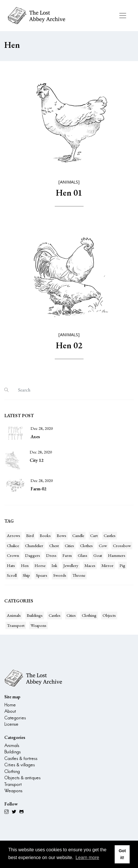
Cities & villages (20, 765)
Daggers (33, 555)
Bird (30, 535)
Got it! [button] (122, 854)
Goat (98, 555)
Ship (26, 575)
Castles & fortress (21, 758)
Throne (79, 575)
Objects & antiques (22, 778)
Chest (54, 545)
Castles (110, 535)
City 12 (37, 460)
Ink (54, 565)
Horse (40, 565)
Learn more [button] (87, 857)
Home (10, 705)
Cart (94, 535)
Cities (69, 545)
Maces (90, 565)
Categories (15, 718)
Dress (51, 555)
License (11, 724)
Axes (35, 437)
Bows (62, 535)
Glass (83, 555)
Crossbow (122, 545)
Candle (78, 535)
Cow (103, 545)
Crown (13, 555)
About (10, 711)
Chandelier (34, 545)
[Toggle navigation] (123, 16)
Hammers (117, 555)
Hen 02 (69, 345)
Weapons (38, 625)
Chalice (13, 545)
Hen (25, 565)
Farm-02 (38, 489)
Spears (42, 575)
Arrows (14, 535)
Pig (122, 565)
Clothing (89, 615)
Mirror (107, 565)
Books (45, 535)
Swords (60, 575)
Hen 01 (69, 193)
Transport (16, 625)
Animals (14, 615)
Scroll (12, 575)
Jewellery (71, 565)
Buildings (35, 615)
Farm (67, 555)
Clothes (86, 545)
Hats (11, 565)
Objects (109, 615)
